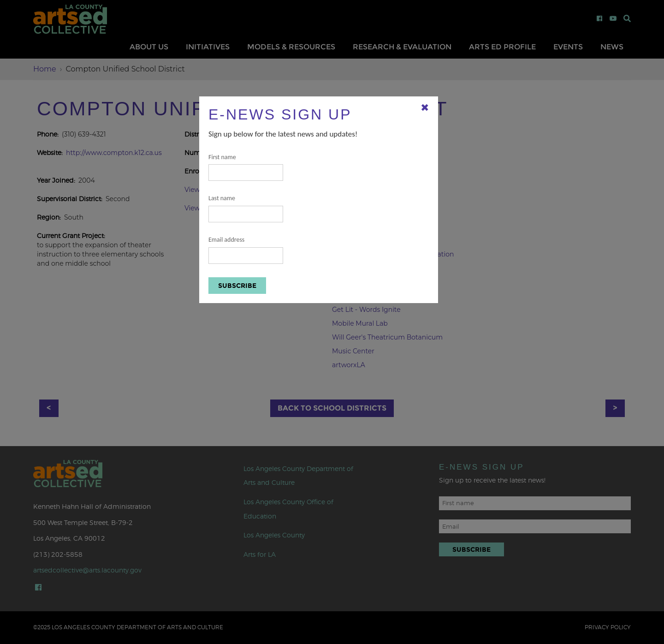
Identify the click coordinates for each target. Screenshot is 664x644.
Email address (246, 250)
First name (246, 167)
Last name (246, 208)
